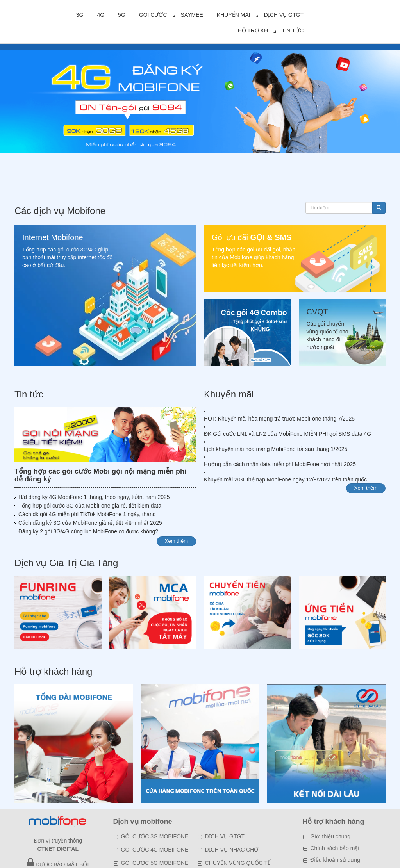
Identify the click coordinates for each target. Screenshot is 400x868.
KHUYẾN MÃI (234, 15)
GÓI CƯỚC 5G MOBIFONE (155, 863)
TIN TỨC (293, 30)
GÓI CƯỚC (153, 15)
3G (80, 15)
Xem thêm (176, 541)
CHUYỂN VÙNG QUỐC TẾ (238, 863)
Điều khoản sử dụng (335, 860)
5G (122, 15)
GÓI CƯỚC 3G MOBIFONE (155, 836)
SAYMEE (192, 15)
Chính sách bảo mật (335, 848)
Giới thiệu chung (331, 836)
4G (101, 15)
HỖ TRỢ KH (253, 30)
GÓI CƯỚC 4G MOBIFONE (155, 850)
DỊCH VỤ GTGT (284, 15)
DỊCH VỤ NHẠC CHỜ (232, 850)
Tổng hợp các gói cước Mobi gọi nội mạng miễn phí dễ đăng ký (100, 475)
